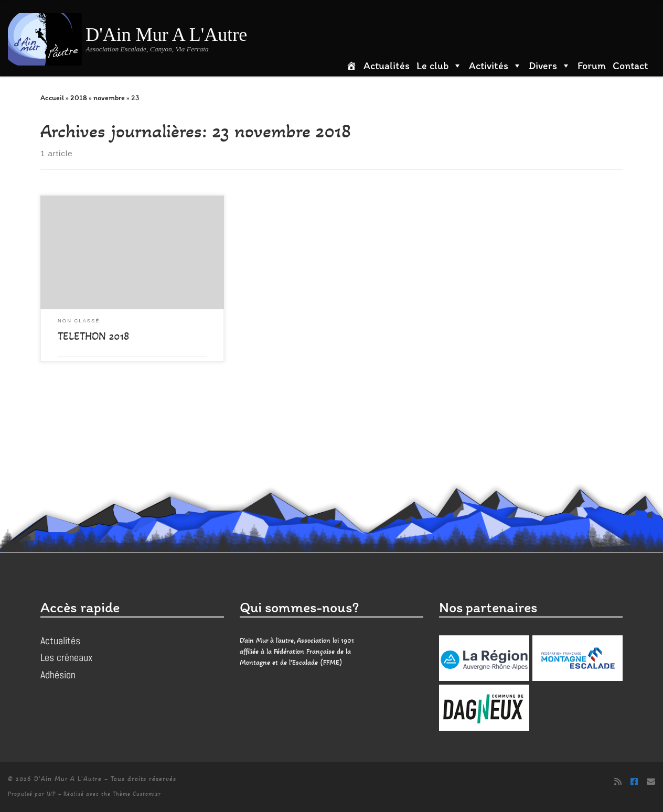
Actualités (387, 66)
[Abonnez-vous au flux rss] (618, 782)
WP (51, 794)
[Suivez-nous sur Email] (651, 782)
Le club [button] (439, 66)
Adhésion (58, 675)
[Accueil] (355, 66)
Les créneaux (66, 658)
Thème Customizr (137, 794)
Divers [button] (550, 66)
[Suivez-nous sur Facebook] (634, 782)
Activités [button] (495, 66)
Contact (630, 66)
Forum (592, 66)
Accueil (52, 98)
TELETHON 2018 (93, 336)
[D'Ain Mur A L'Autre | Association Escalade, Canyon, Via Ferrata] (45, 37)
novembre (109, 98)
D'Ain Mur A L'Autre (68, 779)
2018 (79, 98)
